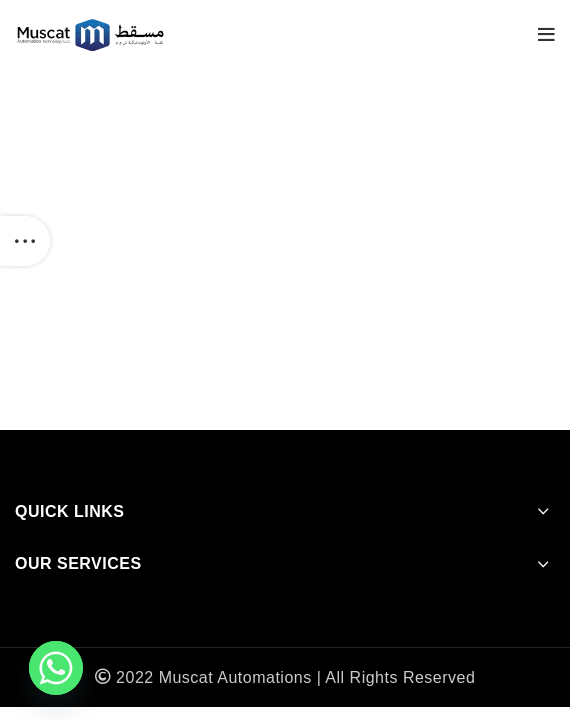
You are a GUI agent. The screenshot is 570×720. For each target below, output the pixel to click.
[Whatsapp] (56, 668)
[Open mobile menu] (547, 35)
